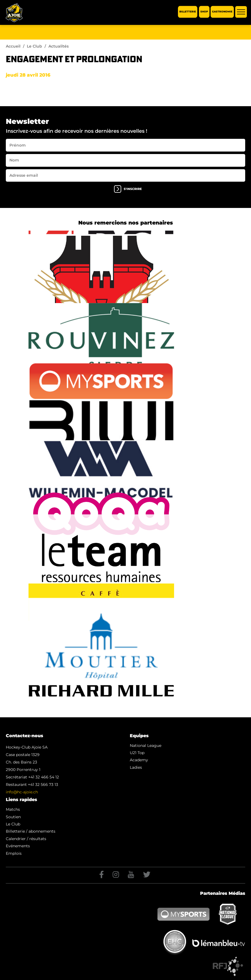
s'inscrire (128, 189)
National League (146, 746)
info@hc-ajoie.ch (22, 792)
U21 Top (137, 753)
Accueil (13, 46)
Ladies (136, 767)
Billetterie (188, 12)
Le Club (34, 46)
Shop (204, 12)
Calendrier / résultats (26, 839)
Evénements (18, 846)
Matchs (13, 809)
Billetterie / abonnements (31, 831)
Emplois (14, 853)
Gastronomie (222, 12)
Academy (139, 760)
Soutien (13, 817)
